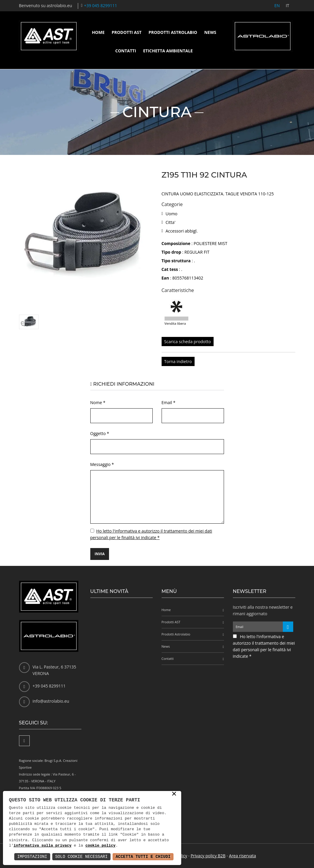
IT (288, 6)
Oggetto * (100, 433)
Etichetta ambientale (168, 51)
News (210, 32)
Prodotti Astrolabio (173, 32)
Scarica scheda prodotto (188, 342)
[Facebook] (24, 741)
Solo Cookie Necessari (81, 857)
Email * (169, 402)
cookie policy (100, 846)
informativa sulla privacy (43, 846)
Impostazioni (32, 857)
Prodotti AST (127, 32)
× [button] (174, 794)
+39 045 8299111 (101, 6)
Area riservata (243, 856)
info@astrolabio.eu (51, 701)
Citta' (170, 222)
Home (98, 32)
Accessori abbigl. (182, 231)
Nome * (98, 402)
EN (277, 6)
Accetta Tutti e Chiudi (143, 857)
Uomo (171, 214)
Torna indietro (178, 361)
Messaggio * (102, 464)
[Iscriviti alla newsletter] (288, 627)
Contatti (126, 51)
